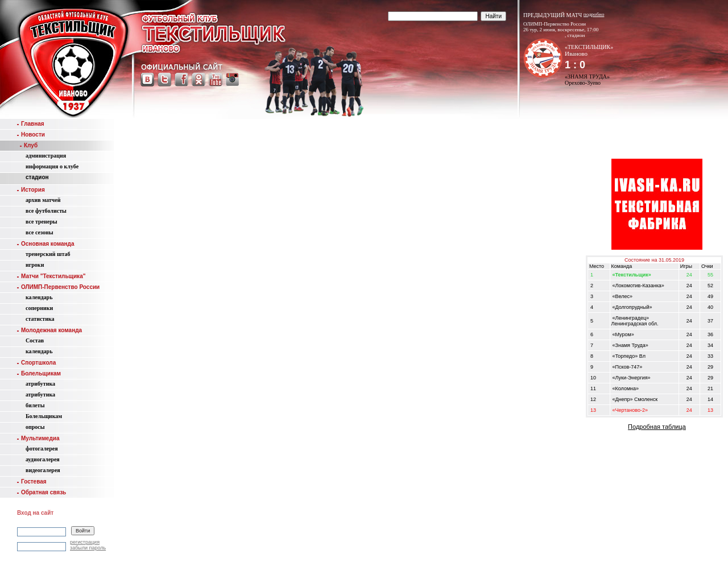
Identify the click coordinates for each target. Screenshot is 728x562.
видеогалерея (43, 470)
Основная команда (45, 244)
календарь (39, 297)
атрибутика (40, 384)
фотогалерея (42, 449)
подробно (594, 14)
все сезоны (40, 232)
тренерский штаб (48, 254)
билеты (35, 405)
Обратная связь (42, 492)
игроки (35, 265)
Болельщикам (39, 373)
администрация (46, 156)
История (31, 190)
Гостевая (32, 482)
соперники (39, 308)
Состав (35, 340)
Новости (31, 135)
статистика (40, 319)
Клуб (29, 145)
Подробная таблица (657, 427)
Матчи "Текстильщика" (51, 276)
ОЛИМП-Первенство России (58, 287)
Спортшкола (36, 363)
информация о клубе (52, 166)
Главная (31, 124)
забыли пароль (88, 548)
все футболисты (46, 211)
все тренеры (42, 222)
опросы (35, 427)
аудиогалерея (43, 459)
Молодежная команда (49, 330)
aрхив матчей (43, 200)
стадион (37, 177)
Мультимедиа (38, 438)
